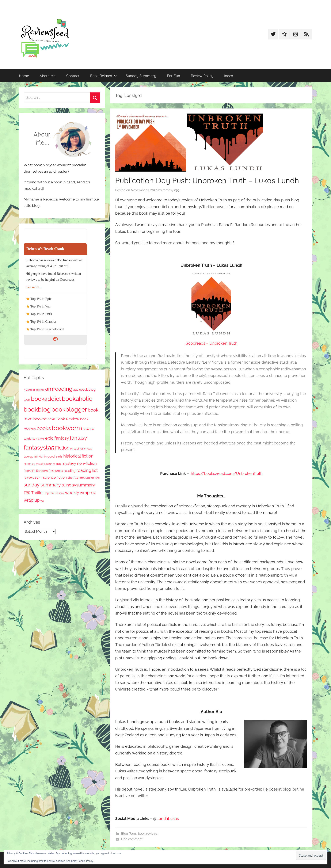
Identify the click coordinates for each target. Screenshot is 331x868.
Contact (73, 76)
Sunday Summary (141, 76)
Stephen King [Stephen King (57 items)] (93, 478)
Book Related (103, 76)
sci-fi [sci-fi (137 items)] (39, 477)
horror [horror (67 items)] (27, 464)
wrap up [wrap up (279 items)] (32, 500)
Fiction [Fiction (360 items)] (62, 448)
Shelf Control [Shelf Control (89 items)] (76, 478)
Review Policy (202, 76)
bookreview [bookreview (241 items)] (44, 419)
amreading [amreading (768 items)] (59, 389)
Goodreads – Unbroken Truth (211, 343)
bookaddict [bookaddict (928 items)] (46, 399)
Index (229, 76)
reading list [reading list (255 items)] (87, 471)
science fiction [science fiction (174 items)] (55, 477)
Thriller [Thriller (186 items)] (37, 493)
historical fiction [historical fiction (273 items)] (78, 456)
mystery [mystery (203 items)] (69, 463)
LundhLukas (168, 819)
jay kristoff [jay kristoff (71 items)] (37, 464)
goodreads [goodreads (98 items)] (55, 456)
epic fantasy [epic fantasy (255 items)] (57, 438)
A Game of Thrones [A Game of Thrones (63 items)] (34, 390)
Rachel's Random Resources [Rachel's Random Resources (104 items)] (43, 471)
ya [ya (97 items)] (42, 501)
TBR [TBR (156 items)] (27, 493)
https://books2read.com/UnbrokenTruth (227, 473)
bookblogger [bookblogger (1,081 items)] (69, 409)
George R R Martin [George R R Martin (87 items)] (35, 457)
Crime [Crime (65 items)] (41, 439)
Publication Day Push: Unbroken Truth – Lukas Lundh (207, 180)
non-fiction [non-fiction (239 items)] (87, 463)
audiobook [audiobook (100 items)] (80, 390)
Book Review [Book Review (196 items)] (68, 419)
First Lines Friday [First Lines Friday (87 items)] (81, 449)
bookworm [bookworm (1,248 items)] (67, 428)
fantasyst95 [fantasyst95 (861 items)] (39, 448)
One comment (132, 839)
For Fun (174, 76)
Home (24, 76)
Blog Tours (129, 834)
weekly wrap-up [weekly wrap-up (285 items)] (81, 493)
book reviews (148, 834)
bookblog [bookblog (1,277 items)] (37, 409)
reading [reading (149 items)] (70, 471)
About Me (48, 76)
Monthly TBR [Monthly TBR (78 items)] (53, 464)
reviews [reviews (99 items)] (29, 478)
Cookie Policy (85, 861)
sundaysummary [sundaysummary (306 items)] (78, 485)
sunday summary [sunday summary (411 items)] (42, 485)
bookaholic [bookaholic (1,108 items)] (77, 399)
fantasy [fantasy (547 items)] (78, 438)
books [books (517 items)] (44, 428)
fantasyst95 (171, 190)
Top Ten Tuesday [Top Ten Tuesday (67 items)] (54, 493)
